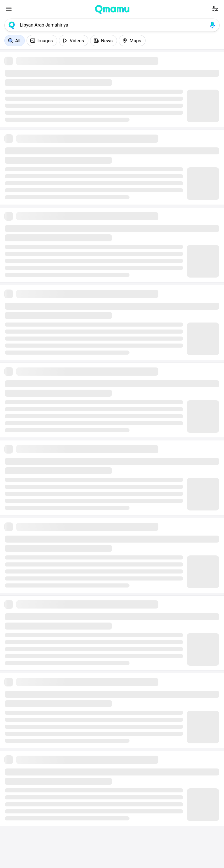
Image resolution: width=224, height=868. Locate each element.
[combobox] (112, 25)
